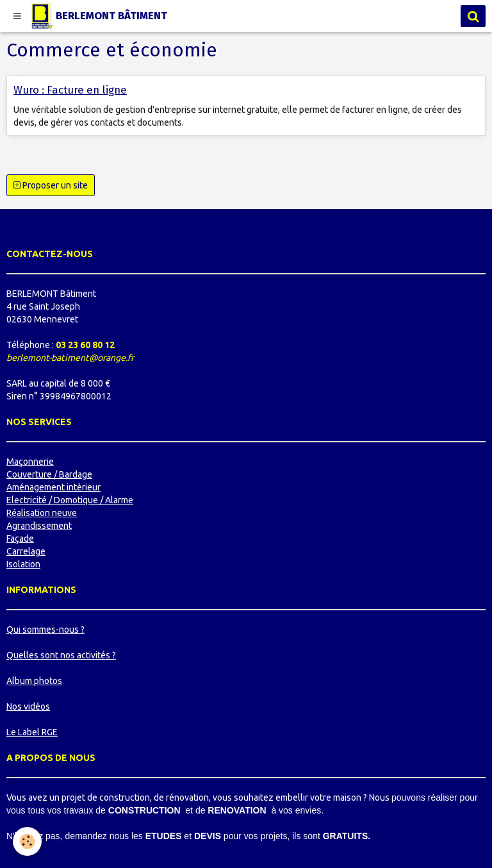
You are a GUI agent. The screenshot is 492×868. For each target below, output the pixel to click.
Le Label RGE (32, 732)
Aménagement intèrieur (53, 487)
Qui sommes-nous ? (45, 630)
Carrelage (26, 551)
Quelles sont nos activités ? (61, 655)
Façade (20, 538)
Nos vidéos (28, 706)
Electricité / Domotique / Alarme (70, 500)
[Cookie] (27, 841)
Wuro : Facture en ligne (70, 90)
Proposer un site (51, 185)
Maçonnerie (30, 462)
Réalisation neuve (42, 513)
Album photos (34, 681)
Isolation (23, 564)
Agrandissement (39, 526)
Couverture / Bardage (49, 474)
